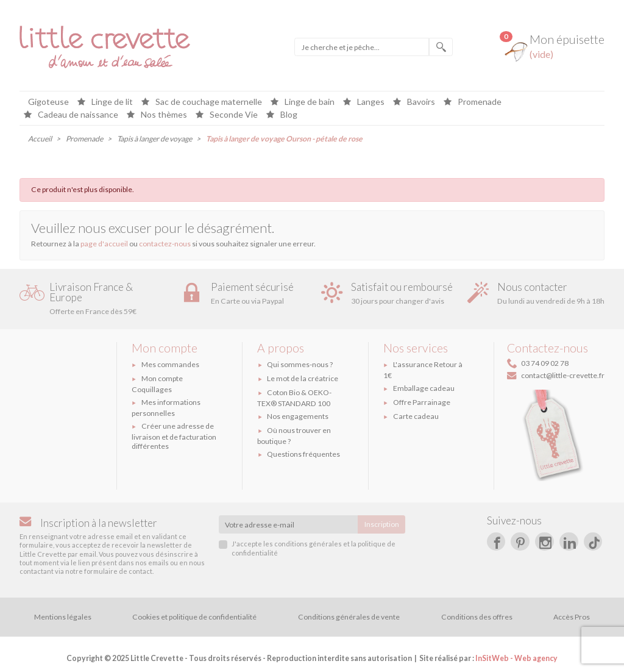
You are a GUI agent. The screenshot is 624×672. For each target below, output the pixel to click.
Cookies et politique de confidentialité (194, 617)
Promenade (479, 102)
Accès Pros (572, 617)
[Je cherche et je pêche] (362, 47)
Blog (288, 115)
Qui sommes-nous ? (300, 364)
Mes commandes (170, 364)
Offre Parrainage (422, 402)
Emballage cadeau (424, 388)
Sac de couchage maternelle (208, 102)
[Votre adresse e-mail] (289, 524)
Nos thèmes (163, 115)
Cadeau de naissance (77, 115)
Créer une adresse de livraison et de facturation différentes (174, 436)
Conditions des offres (477, 617)
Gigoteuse (48, 102)
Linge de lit (111, 102)
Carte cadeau (416, 416)
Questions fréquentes (303, 454)
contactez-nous (165, 244)
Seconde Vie (233, 115)
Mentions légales (63, 617)
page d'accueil (104, 244)
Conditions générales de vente (349, 617)
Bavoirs (420, 102)
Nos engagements (298, 416)
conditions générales (308, 544)
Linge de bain (309, 102)
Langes (370, 102)
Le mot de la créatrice (303, 378)
